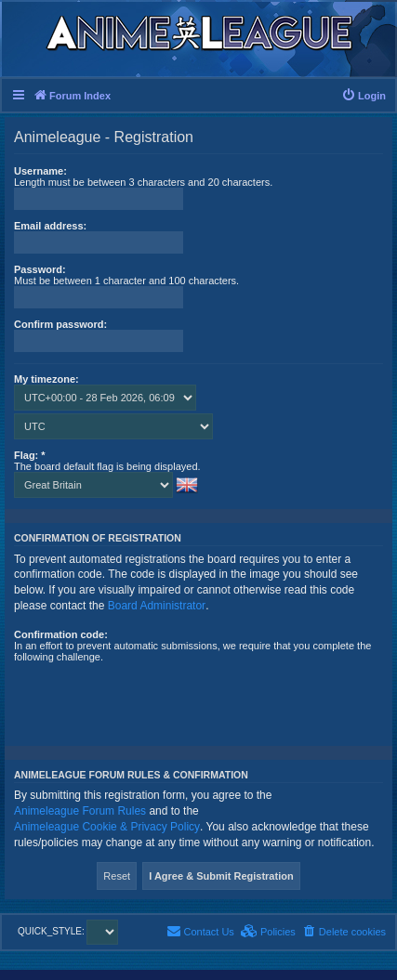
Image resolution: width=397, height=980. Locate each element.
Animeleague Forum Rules (80, 811)
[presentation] (155, 699)
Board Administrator (157, 606)
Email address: (50, 226)
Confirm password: (60, 324)
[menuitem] (364, 96)
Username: (40, 171)
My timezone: (46, 379)
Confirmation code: (61, 634)
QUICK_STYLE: (68, 931)
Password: (40, 269)
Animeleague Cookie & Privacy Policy (107, 827)
